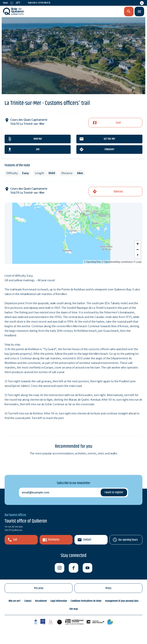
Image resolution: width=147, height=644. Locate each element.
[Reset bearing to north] (138, 255)
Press (108, 588)
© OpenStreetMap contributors (117, 262)
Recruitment (41, 601)
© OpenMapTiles (92, 262)
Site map (73, 609)
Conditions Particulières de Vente (86, 601)
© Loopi (137, 262)
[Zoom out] (138, 249)
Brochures (54, 540)
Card (118, 123)
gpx (38, 149)
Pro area (39, 588)
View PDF (38, 139)
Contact (87, 540)
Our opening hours (128, 540)
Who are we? (15, 601)
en (109, 12)
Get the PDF (109, 139)
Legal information (59, 601)
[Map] (73, 233)
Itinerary (109, 149)
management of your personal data (122, 601)
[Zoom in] (138, 244)
